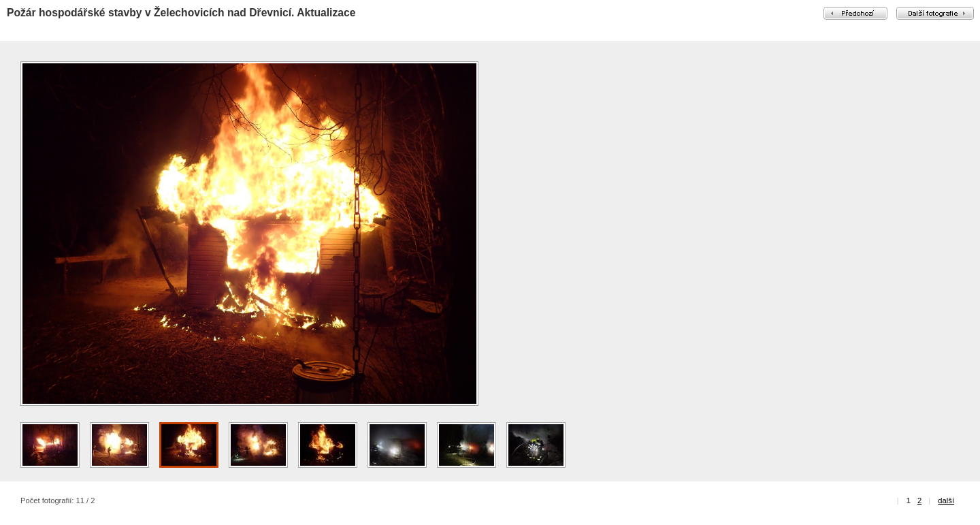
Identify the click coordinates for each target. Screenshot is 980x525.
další (946, 500)
